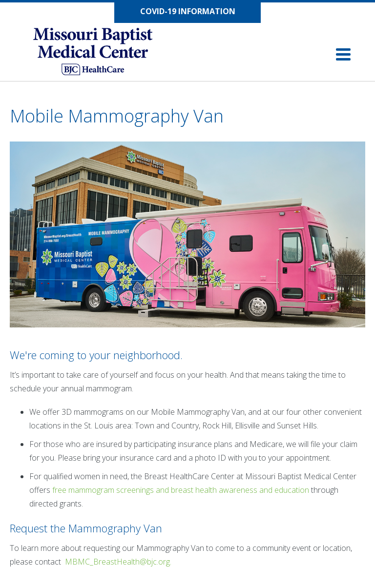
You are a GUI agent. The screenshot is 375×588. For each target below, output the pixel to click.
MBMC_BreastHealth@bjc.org (117, 562)
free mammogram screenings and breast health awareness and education (181, 490)
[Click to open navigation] (343, 54)
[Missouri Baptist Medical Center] (103, 54)
